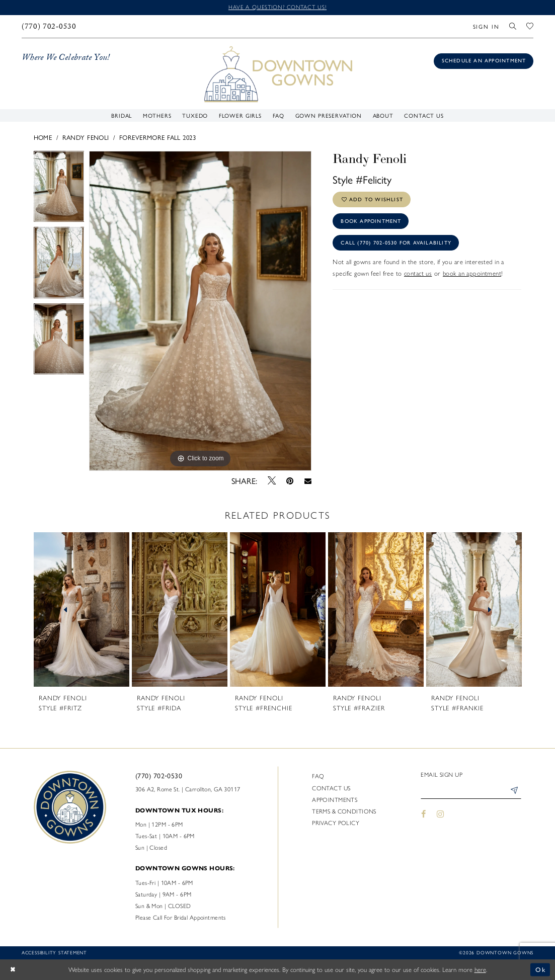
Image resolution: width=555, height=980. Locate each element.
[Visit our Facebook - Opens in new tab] (423, 814)
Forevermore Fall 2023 (157, 137)
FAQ (318, 776)
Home (43, 137)
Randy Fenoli (86, 137)
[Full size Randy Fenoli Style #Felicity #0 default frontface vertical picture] (200, 311)
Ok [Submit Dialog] (540, 970)
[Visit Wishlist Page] (530, 26)
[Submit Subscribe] (514, 791)
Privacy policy (336, 823)
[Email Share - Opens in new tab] (308, 480)
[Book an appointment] (484, 61)
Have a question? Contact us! (277, 7)
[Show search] (513, 26)
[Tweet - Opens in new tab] (271, 480)
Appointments (335, 800)
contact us (418, 273)
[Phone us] (49, 26)
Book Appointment (371, 221)
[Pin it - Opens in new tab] (290, 481)
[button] (486, 26)
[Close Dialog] (13, 970)
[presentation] (82, 610)
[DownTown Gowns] (277, 73)
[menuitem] (49, 26)
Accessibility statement (54, 952)
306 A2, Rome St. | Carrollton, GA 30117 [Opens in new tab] (188, 789)
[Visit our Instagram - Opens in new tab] (441, 814)
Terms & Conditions (344, 811)
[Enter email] (471, 791)
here (480, 970)
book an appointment (472, 273)
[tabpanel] (59, 189)
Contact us (331, 788)
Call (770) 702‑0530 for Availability (396, 243)
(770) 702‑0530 (159, 775)
